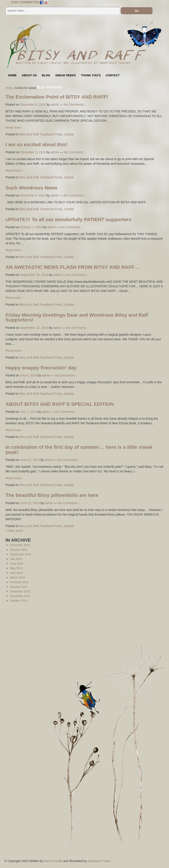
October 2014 (19, 550)
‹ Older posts (14, 531)
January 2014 (19, 587)
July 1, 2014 (29, 412)
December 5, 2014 (33, 152)
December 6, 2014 (33, 105)
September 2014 (20, 554)
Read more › (14, 127)
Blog (46, 75)
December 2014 (20, 545)
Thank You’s (91, 75)
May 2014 (16, 568)
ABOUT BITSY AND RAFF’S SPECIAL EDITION (60, 404)
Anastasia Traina (99, 861)
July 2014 (16, 559)
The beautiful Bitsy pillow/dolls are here (52, 495)
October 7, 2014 (31, 227)
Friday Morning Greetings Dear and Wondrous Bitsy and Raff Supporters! (77, 317)
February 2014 (19, 582)
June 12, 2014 (30, 503)
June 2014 (17, 564)
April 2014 (16, 573)
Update (69, 134)
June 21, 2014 (30, 460)
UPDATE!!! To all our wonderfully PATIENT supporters (68, 220)
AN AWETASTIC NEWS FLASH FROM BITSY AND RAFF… (72, 267)
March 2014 (17, 577)
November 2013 (20, 596)
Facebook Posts (51, 134)
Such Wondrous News (31, 188)
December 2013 (20, 591)
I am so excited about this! (36, 145)
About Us (29, 75)
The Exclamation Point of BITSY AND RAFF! (57, 97)
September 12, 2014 (34, 328)
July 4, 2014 (29, 375)
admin (55, 105)
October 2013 (19, 601)
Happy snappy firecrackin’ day (41, 368)
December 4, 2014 (33, 195)
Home (12, 75)
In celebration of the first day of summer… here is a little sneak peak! (79, 450)
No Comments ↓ (75, 105)
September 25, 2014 (34, 275)
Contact (113, 75)
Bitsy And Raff (29, 134)
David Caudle (53, 861)
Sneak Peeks (65, 75)
